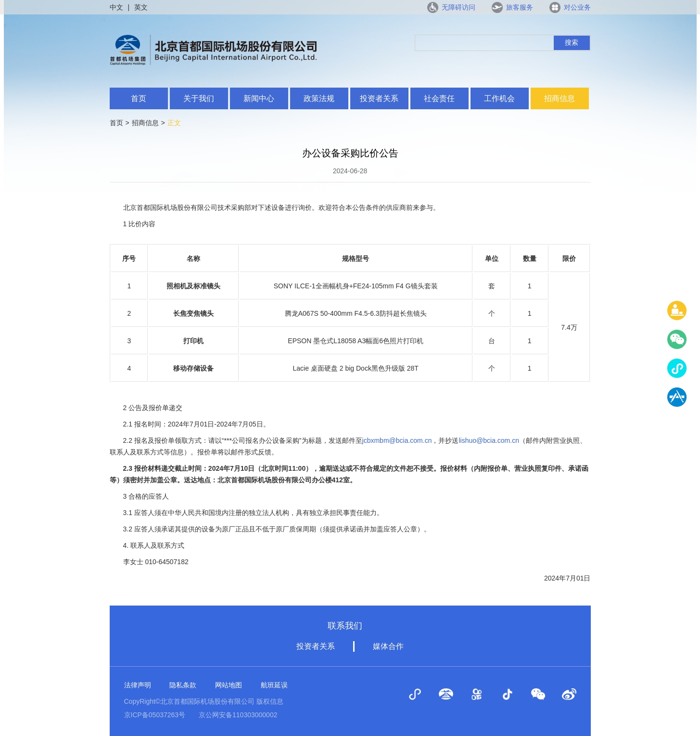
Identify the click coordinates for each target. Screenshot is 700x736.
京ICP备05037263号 (155, 715)
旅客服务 (520, 7)
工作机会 (499, 98)
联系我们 (345, 626)
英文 (141, 7)
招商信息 (560, 98)
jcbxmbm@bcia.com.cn (397, 440)
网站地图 (229, 685)
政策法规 (319, 98)
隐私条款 (183, 685)
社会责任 (439, 98)
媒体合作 (388, 646)
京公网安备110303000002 (238, 715)
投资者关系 (379, 98)
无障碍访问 (458, 7)
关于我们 (199, 98)
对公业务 (577, 7)
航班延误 (274, 685)
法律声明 (138, 685)
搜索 (572, 42)
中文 (116, 7)
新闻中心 (259, 98)
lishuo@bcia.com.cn (489, 440)
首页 (139, 98)
